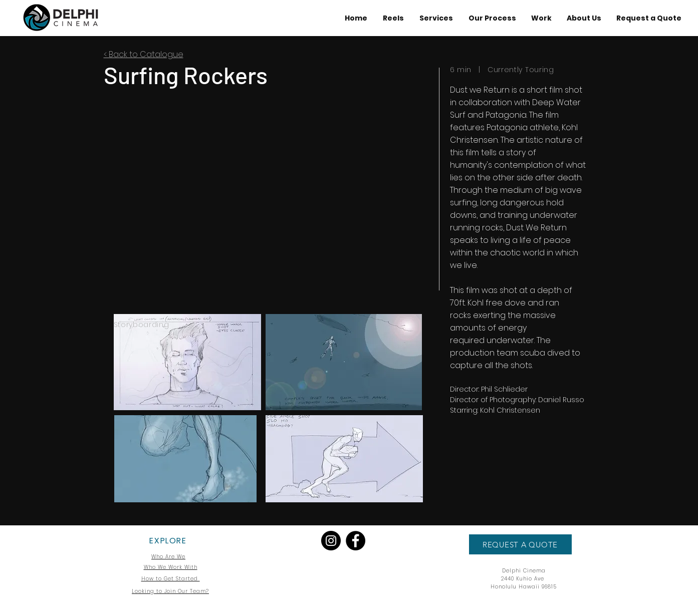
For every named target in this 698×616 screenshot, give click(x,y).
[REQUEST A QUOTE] (520, 544)
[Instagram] (331, 541)
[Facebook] (356, 541)
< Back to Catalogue (144, 54)
